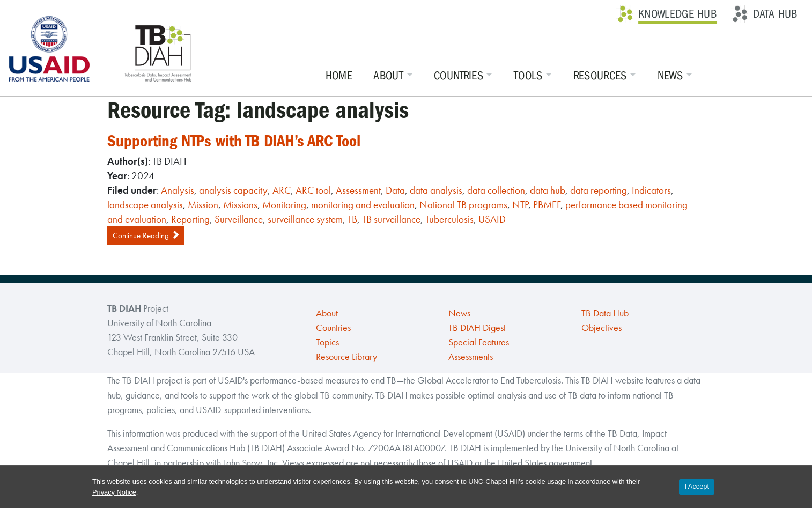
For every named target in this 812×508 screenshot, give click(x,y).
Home (339, 76)
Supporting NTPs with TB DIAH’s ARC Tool (234, 141)
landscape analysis (145, 205)
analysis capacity (233, 190)
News (670, 76)
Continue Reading (146, 235)
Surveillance (239, 219)
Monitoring (284, 205)
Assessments (471, 357)
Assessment (358, 190)
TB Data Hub (605, 313)
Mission (203, 205)
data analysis (436, 190)
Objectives (601, 328)
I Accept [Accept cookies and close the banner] (697, 486)
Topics (327, 342)
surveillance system (305, 219)
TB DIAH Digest (477, 328)
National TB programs (463, 205)
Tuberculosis (449, 219)
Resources (600, 76)
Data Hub (775, 14)
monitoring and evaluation (363, 205)
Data (395, 190)
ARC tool (313, 190)
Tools (528, 76)
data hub (548, 190)
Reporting (190, 219)
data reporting (599, 190)
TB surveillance (391, 219)
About (389, 76)
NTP (520, 205)
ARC (282, 190)
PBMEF (547, 205)
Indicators (651, 190)
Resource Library (346, 357)
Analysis (178, 190)
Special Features (479, 342)
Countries (459, 76)
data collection (496, 190)
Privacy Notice (114, 492)
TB (352, 219)
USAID (492, 219)
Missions (240, 205)
